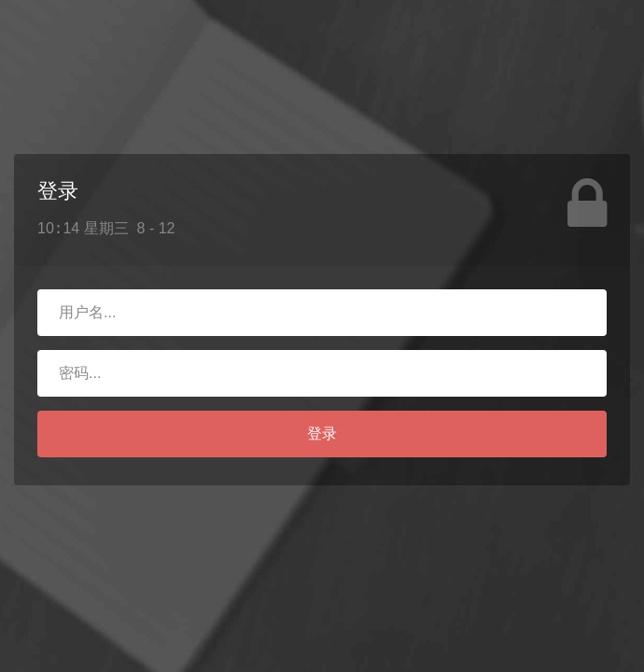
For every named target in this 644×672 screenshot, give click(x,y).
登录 (322, 434)
